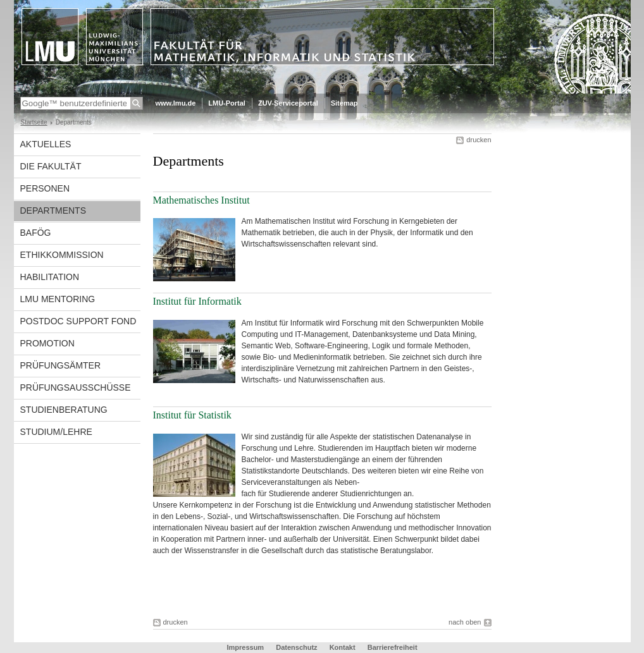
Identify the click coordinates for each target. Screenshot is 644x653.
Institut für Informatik (199, 301)
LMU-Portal (227, 103)
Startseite (34, 122)
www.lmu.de (176, 103)
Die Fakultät (51, 166)
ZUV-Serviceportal (288, 103)
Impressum (245, 647)
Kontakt (343, 647)
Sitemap (344, 103)
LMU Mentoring (58, 299)
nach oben (465, 622)
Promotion (47, 343)
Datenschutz (296, 647)
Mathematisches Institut (201, 200)
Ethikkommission (62, 255)
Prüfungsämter (61, 365)
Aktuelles (46, 144)
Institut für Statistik (192, 415)
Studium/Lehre (56, 432)
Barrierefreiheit (393, 647)
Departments (53, 211)
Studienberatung (64, 410)
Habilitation (50, 277)
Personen (45, 188)
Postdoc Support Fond (78, 321)
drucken (479, 140)
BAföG (36, 233)
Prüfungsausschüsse (76, 388)
